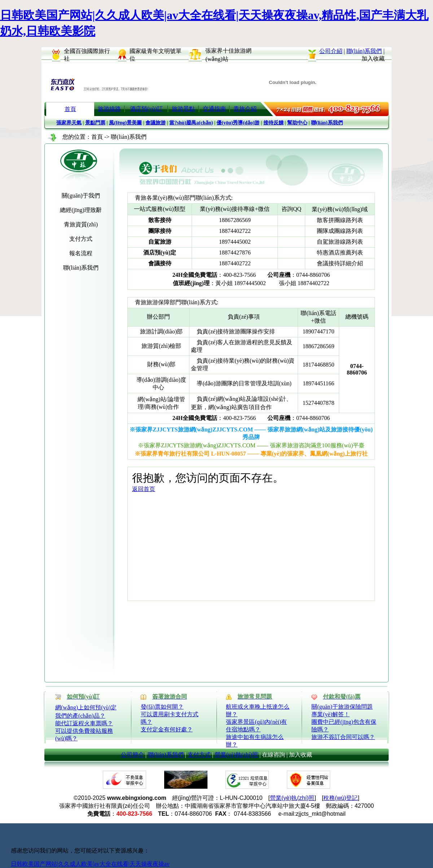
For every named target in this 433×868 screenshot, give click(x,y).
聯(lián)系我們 (364, 51)
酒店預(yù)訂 (146, 109)
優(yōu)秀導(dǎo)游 (238, 123)
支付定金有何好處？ (167, 729)
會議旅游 (156, 123)
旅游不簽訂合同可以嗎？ (343, 737)
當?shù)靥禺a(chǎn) (191, 123)
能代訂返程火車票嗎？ (84, 723)
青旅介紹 (245, 109)
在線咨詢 (274, 755)
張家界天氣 (69, 123)
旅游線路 (109, 109)
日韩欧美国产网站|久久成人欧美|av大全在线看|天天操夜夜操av (90, 864)
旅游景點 (183, 109)
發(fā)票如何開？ (162, 707)
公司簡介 (132, 755)
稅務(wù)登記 (340, 798)
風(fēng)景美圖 (125, 123)
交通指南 (214, 109)
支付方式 (199, 755)
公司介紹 (331, 51)
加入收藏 (373, 59)
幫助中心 (297, 123)
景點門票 (95, 123)
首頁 (70, 109)
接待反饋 (274, 123)
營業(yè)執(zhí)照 (236, 755)
